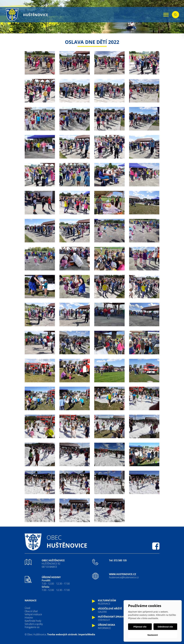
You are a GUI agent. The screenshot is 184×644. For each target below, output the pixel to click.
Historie (29, 618)
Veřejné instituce (33, 614)
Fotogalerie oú (32, 627)
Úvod (27, 608)
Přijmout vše (140, 627)
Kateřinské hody (33, 621)
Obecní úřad (31, 611)
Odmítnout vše (165, 627)
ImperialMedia (87, 634)
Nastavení (153, 635)
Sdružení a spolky (34, 624)
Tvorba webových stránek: (62, 634)
